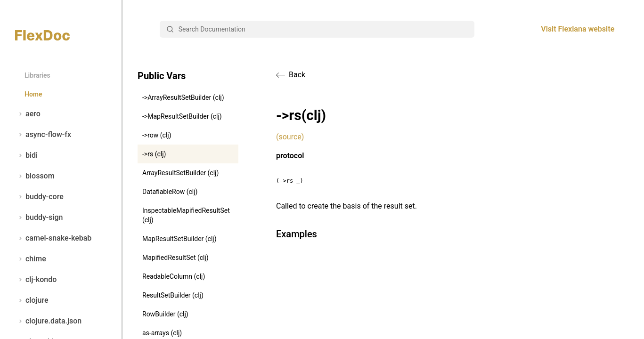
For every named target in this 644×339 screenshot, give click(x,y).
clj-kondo (36, 280)
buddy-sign (39, 218)
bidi (26, 155)
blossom (35, 176)
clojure (32, 300)
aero (28, 114)
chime (31, 259)
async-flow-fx (43, 135)
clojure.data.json (48, 321)
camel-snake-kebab (53, 238)
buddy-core (39, 197)
